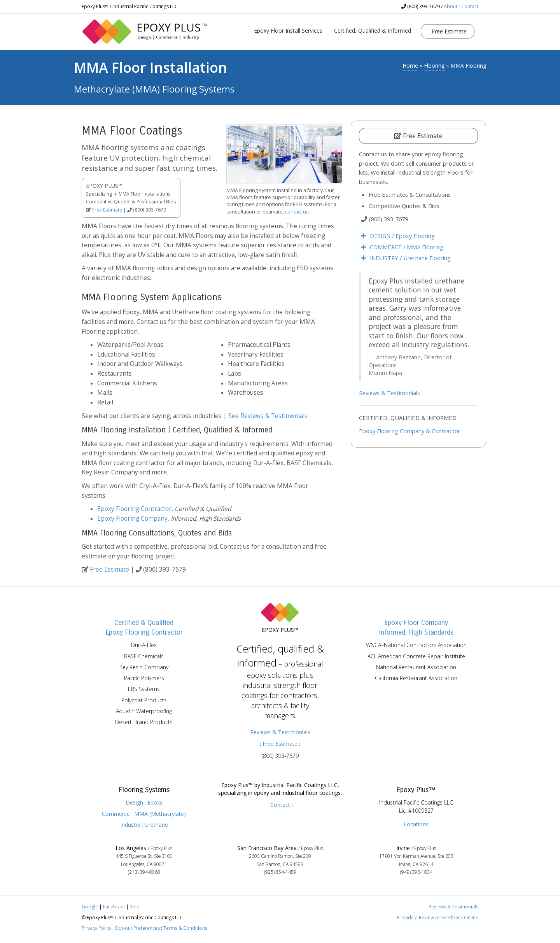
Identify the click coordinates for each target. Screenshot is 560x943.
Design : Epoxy (144, 802)
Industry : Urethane (144, 825)
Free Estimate (448, 31)
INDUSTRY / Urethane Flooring (410, 258)
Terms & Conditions (185, 928)
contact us (297, 212)
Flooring (434, 66)
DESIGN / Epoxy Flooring (402, 236)
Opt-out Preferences (137, 928)
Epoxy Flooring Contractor (134, 509)
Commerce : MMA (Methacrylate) (144, 814)
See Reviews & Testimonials (268, 416)
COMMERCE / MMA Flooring (407, 247)
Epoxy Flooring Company (132, 519)
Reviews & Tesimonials (453, 907)
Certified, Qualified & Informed (373, 31)
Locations (416, 824)
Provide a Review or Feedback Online (437, 918)
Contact (280, 805)
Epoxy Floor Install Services (288, 31)
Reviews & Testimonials (389, 393)
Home (410, 66)
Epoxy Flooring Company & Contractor (410, 431)
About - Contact (461, 6)
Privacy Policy (96, 928)
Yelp (135, 907)
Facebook (114, 907)
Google (90, 907)
